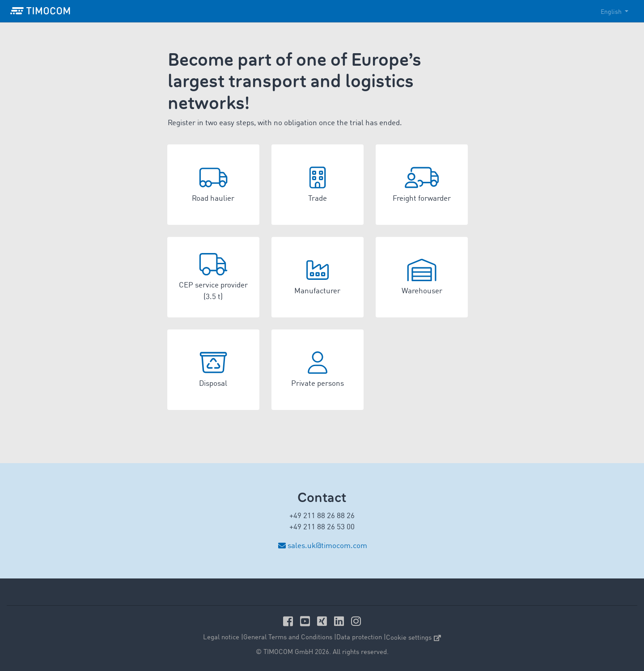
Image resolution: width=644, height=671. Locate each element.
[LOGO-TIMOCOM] (40, 11)
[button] (213, 185)
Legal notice (221, 638)
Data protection (359, 638)
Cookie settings (413, 638)
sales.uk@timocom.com (327, 546)
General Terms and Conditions (288, 638)
